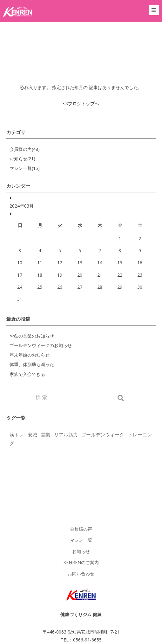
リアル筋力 (66, 435)
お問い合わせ (81, 573)
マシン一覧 (81, 540)
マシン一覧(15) (25, 168)
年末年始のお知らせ (30, 355)
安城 (32, 435)
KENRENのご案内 (81, 562)
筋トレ (17, 435)
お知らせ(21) (22, 159)
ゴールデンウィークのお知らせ (41, 345)
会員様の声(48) (25, 149)
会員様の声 (81, 529)
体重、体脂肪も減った (32, 364)
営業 (45, 435)
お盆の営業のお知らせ (32, 336)
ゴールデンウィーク (103, 435)
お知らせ (81, 551)
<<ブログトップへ (81, 103)
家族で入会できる (27, 374)
